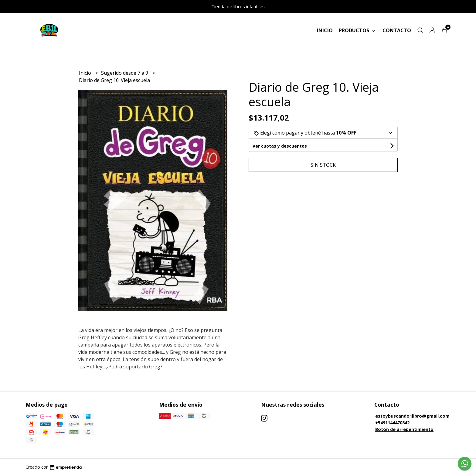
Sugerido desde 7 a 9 (125, 73)
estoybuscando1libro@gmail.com (412, 416)
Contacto (397, 30)
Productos (358, 30)
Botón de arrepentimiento (404, 429)
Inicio (325, 30)
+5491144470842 (392, 423)
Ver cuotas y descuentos (280, 146)
